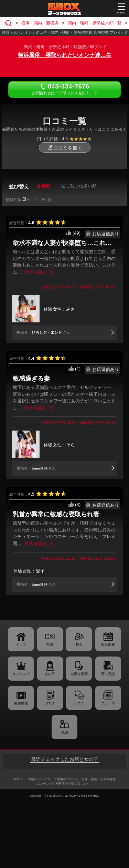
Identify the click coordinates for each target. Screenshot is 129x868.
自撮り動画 (79, 674)
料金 (79, 645)
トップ (21, 645)
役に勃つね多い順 (79, 186)
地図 (65, 732)
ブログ (50, 703)
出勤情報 (108, 645)
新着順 (44, 186)
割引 (50, 645)
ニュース (108, 703)
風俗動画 (21, 703)
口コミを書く (65, 148)
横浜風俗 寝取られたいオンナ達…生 (65, 55)
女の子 (50, 674)
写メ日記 (108, 674)
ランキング (21, 674)
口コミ (79, 703)
